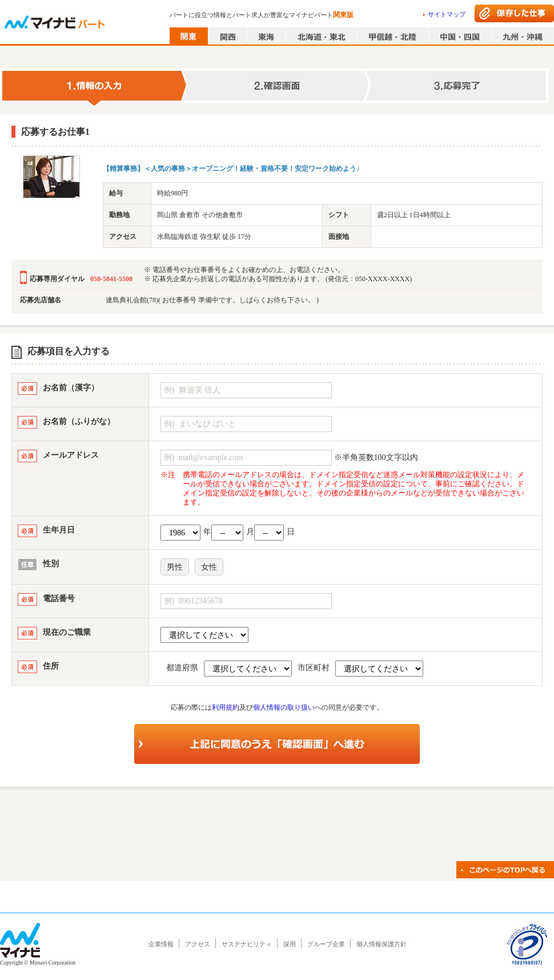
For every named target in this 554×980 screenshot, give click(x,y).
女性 (209, 567)
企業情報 (161, 944)
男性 (175, 567)
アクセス (198, 944)
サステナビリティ (247, 944)
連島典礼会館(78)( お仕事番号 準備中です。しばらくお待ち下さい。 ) (212, 300)
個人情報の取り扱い (284, 707)
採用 (290, 944)
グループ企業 (326, 944)
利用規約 (226, 707)
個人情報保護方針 (382, 944)
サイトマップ (447, 14)
